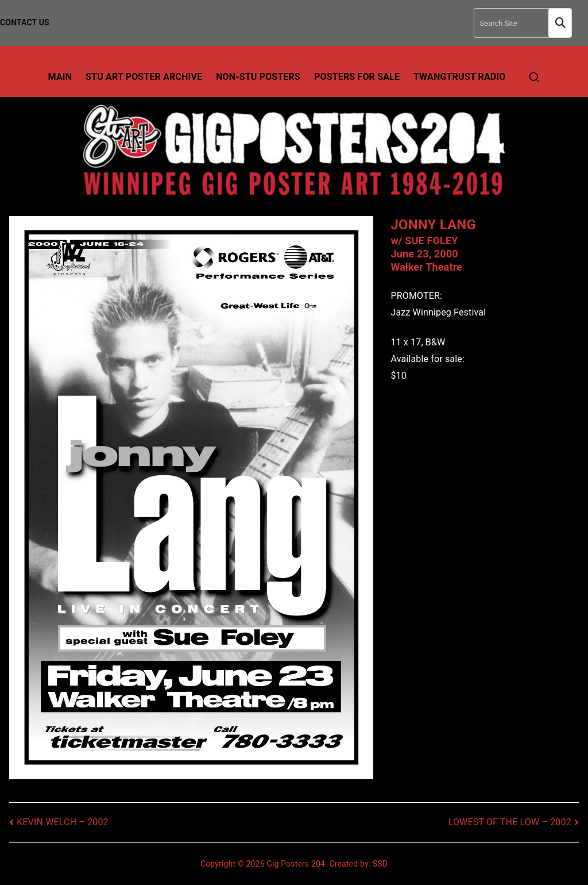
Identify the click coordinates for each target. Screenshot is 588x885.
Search (560, 23)
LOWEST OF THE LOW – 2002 (510, 822)
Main (60, 77)
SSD (380, 864)
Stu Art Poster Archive (144, 77)
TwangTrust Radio (459, 77)
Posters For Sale (357, 77)
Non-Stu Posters (258, 77)
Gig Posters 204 (296, 864)
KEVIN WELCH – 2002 (63, 822)
